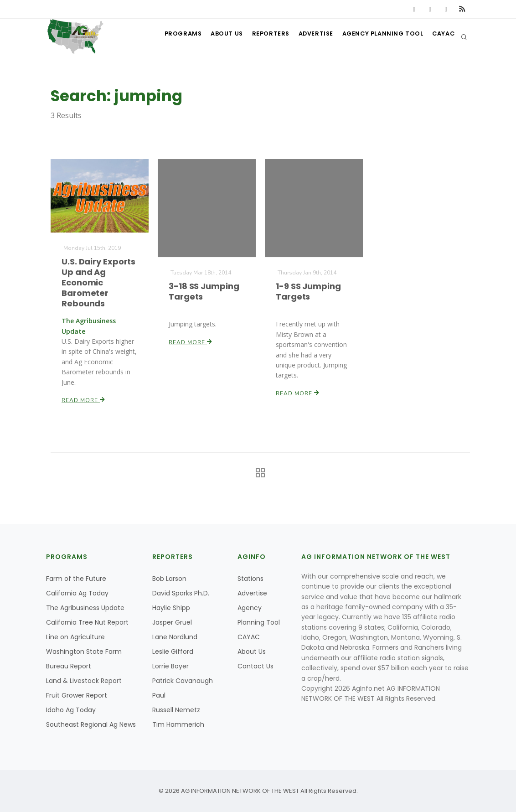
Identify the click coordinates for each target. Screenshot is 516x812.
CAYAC (441, 37)
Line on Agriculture (75, 637)
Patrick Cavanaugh (183, 681)
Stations (250, 579)
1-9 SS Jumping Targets (308, 291)
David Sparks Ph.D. (181, 593)
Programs (166, 37)
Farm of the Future (76, 579)
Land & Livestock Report (84, 681)
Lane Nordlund (175, 637)
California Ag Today (77, 593)
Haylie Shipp (171, 608)
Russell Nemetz (176, 710)
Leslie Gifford (173, 652)
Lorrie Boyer (170, 666)
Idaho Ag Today (71, 710)
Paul (159, 695)
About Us (213, 37)
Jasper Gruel (172, 622)
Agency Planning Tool (378, 37)
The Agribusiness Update (85, 608)
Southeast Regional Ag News (91, 724)
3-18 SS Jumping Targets (204, 291)
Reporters (260, 37)
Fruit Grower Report (77, 695)
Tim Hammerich (178, 724)
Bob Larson (169, 579)
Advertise (308, 37)
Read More (83, 399)
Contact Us (255, 666)
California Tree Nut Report (87, 622)
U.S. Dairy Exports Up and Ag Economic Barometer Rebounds (98, 282)
